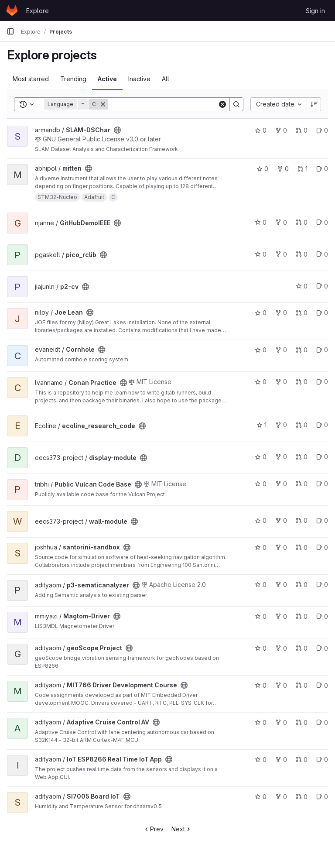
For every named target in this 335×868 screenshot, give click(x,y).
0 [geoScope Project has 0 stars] (261, 648)
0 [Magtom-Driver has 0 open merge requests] (302, 616)
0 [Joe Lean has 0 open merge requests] (302, 313)
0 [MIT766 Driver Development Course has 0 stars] (261, 685)
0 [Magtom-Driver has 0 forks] (281, 616)
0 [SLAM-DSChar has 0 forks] (281, 130)
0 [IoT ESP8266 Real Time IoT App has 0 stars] (261, 760)
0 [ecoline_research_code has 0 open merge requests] (302, 425)
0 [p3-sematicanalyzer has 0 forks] (281, 585)
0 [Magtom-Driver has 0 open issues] (322, 616)
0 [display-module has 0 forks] (281, 457)
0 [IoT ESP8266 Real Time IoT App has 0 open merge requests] (302, 760)
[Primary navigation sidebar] (10, 31)
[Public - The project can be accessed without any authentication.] (117, 130)
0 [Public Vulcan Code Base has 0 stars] (261, 484)
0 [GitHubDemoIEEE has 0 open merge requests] (302, 222)
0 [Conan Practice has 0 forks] (281, 382)
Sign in (315, 11)
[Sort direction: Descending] (314, 104)
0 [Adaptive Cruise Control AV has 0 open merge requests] (302, 722)
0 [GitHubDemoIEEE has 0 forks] (281, 222)
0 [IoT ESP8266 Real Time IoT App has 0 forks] (281, 760)
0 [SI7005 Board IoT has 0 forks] (281, 797)
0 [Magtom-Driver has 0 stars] (261, 616)
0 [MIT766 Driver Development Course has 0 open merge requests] (302, 685)
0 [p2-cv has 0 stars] (302, 286)
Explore (38, 11)
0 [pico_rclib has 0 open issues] (322, 254)
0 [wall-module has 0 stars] (261, 520)
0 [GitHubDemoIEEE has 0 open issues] (322, 222)
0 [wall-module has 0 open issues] (322, 520)
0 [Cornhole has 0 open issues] (322, 350)
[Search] (163, 104)
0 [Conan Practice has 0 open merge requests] (302, 382)
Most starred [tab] (31, 79)
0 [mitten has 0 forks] (283, 169)
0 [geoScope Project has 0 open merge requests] (302, 648)
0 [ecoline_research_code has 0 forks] (281, 425)
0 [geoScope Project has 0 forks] (281, 648)
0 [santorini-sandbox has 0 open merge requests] (302, 547)
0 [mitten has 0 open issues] (322, 169)
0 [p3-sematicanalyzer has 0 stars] (261, 585)
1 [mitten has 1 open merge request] (303, 169)
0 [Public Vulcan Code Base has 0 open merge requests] (302, 484)
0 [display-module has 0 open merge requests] (302, 457)
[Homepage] (12, 10)
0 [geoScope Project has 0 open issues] (322, 648)
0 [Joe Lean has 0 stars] (261, 313)
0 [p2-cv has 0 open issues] (322, 286)
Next (182, 829)
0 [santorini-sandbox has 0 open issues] (322, 547)
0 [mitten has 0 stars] (262, 169)
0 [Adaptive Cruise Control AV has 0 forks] (281, 722)
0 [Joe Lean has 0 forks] (281, 313)
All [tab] (166, 79)
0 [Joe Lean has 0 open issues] (322, 313)
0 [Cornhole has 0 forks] (281, 350)
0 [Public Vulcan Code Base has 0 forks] (281, 484)
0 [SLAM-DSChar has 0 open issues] (322, 130)
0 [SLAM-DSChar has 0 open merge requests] (302, 130)
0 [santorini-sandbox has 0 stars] (261, 547)
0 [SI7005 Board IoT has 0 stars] (261, 797)
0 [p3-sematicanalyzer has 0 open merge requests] (302, 585)
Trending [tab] (73, 79)
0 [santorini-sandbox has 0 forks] (281, 547)
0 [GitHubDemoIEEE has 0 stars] (261, 222)
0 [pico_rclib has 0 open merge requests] (302, 254)
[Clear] (222, 104)
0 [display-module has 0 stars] (261, 457)
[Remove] (103, 104)
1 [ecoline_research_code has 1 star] (262, 425)
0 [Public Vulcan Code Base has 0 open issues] (322, 484)
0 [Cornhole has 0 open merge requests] (302, 350)
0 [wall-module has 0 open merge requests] (302, 520)
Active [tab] (107, 79)
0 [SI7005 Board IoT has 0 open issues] (322, 797)
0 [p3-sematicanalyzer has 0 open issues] (322, 585)
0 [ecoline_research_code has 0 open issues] (322, 425)
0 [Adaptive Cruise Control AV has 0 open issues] (322, 722)
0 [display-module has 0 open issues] (322, 457)
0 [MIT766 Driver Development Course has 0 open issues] (322, 685)
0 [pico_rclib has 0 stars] (261, 254)
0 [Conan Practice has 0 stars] (261, 382)
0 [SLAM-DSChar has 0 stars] (261, 130)
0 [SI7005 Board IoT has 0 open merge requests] (302, 797)
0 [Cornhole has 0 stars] (261, 350)
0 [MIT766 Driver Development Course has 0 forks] (281, 685)
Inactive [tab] (139, 79)
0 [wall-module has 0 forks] (281, 520)
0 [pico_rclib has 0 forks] (281, 254)
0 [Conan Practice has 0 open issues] (322, 382)
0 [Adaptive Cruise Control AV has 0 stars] (261, 722)
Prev (153, 829)
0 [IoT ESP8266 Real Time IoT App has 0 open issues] (322, 760)
